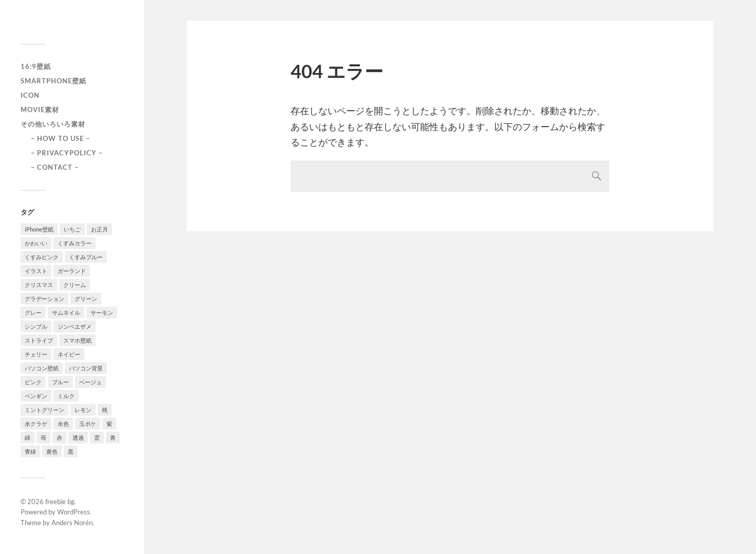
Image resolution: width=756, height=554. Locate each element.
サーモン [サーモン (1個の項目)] (102, 312)
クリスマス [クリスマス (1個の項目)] (39, 285)
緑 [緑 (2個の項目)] (28, 437)
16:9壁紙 (36, 66)
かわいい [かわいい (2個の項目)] (36, 243)
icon (30, 95)
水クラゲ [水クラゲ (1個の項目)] (36, 424)
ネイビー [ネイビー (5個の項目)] (69, 354)
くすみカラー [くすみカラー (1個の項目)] (75, 243)
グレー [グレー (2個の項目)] (33, 312)
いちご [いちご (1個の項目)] (72, 229)
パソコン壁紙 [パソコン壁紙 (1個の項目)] (42, 368)
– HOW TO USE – (60, 138)
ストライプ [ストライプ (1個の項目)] (39, 340)
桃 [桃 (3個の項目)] (105, 410)
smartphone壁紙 (53, 81)
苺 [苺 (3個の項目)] (43, 437)
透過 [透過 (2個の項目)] (78, 437)
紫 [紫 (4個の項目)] (109, 424)
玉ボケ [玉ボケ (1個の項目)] (88, 424)
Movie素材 (40, 110)
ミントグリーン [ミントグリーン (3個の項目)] (44, 410)
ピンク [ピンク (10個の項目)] (33, 382)
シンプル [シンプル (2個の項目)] (36, 326)
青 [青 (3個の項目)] (113, 437)
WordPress (74, 512)
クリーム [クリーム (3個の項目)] (75, 285)
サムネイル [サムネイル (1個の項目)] (66, 312)
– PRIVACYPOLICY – (67, 153)
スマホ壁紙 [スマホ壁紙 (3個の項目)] (77, 340)
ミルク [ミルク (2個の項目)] (66, 396)
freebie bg (60, 502)
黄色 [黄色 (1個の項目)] (52, 451)
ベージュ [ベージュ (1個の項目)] (91, 382)
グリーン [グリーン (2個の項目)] (86, 299)
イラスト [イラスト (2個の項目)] (36, 271)
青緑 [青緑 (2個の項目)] (30, 451)
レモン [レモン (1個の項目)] (83, 410)
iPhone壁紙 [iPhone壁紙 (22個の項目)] (39, 229)
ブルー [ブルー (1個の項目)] (60, 382)
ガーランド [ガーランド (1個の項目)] (72, 271)
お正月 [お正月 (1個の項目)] (100, 229)
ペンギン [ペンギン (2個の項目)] (36, 396)
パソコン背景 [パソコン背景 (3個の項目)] (86, 368)
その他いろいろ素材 (53, 124)
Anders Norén (72, 523)
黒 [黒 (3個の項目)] (71, 451)
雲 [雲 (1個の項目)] (97, 437)
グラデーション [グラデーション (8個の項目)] (44, 299)
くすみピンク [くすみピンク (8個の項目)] (42, 257)
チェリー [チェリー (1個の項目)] (36, 354)
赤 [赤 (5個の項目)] (59, 437)
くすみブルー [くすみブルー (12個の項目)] (86, 257)
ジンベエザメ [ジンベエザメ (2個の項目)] (75, 326)
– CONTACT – (55, 167)
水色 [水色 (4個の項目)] (63, 424)
